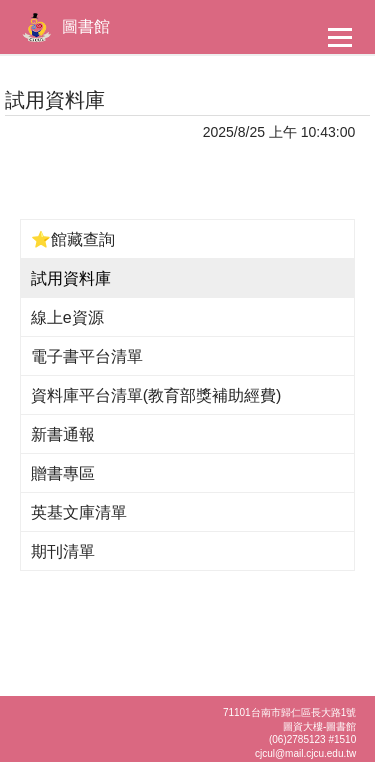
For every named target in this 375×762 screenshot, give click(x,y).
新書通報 (63, 434)
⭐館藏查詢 (73, 239)
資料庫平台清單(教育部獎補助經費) (156, 395)
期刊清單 (63, 551)
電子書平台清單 (87, 356)
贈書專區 (63, 473)
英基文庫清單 (79, 512)
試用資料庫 (71, 278)
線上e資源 (67, 317)
